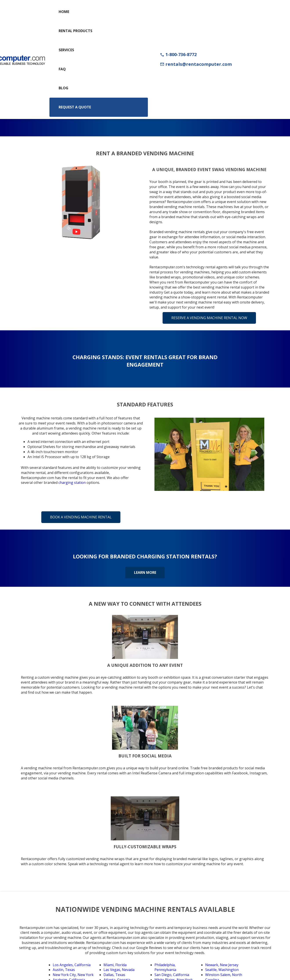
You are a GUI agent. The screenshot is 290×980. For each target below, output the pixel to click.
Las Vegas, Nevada (119, 970)
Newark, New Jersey (222, 965)
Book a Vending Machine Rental (81, 517)
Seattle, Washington (222, 970)
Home (64, 12)
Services (66, 50)
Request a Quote (75, 107)
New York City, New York (73, 975)
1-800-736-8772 (178, 54)
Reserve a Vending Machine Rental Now (209, 318)
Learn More (145, 572)
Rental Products (75, 31)
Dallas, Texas (114, 975)
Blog (63, 88)
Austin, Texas (64, 970)
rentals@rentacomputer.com (196, 64)
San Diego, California (172, 975)
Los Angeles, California (72, 965)
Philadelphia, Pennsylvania (165, 967)
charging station (72, 483)
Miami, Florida (115, 965)
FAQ (62, 69)
